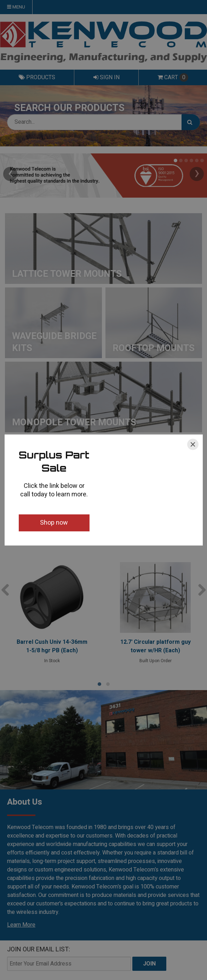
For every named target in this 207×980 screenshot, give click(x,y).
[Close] (193, 444)
